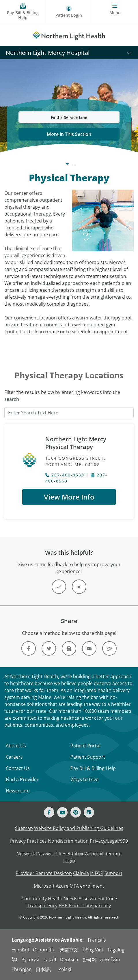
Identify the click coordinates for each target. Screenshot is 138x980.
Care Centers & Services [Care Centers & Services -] (57, 164)
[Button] (59, 587)
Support (113, 873)
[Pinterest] (76, 812)
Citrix (78, 854)
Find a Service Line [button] (69, 117)
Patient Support (88, 757)
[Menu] (115, 12)
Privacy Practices (28, 841)
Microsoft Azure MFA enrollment (69, 886)
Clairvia (81, 873)
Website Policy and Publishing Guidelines (79, 828)
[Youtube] (62, 812)
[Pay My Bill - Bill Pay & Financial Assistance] (23, 12)
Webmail (94, 854)
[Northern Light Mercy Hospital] (69, 52)
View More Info (69, 497)
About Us (16, 746)
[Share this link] (109, 648)
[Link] (29, 648)
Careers (14, 757)
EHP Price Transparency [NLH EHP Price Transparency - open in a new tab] (85, 906)
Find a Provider (22, 779)
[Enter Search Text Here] (69, 413)
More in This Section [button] (69, 134)
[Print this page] (69, 648)
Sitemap (24, 828)
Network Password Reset (44, 854)
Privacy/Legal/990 (109, 841)
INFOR (97, 873)
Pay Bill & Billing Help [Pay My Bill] (93, 768)
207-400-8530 (65, 475)
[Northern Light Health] (69, 35)
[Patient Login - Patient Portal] (69, 12)
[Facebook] (49, 812)
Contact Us (18, 768)
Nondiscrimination (68, 841)
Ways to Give (84, 779)
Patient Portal (85, 746)
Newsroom (18, 791)
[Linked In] (89, 812)
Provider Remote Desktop (44, 873)
